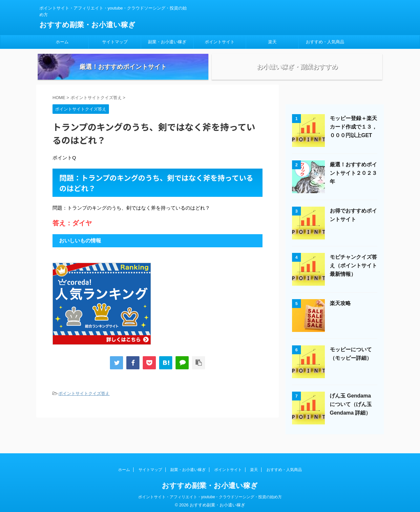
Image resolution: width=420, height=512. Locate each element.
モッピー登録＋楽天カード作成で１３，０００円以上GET (353, 134)
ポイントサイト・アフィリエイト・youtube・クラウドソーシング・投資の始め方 (210, 495)
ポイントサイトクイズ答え (84, 400)
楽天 (272, 42)
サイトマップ (115, 42)
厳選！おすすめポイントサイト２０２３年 (353, 180)
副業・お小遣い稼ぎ (167, 42)
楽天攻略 (340, 310)
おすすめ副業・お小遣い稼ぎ (87, 25)
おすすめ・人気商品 (325, 42)
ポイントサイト (220, 42)
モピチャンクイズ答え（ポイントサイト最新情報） (353, 272)
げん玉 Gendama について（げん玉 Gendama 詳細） (351, 411)
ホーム (62, 42)
